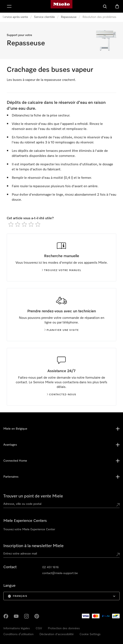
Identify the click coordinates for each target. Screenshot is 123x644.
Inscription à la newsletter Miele (33, 546)
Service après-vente (15, 17)
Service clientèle (44, 17)
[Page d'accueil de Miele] (61, 6)
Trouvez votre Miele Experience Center (29, 529)
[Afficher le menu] (9, 6)
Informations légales (17, 628)
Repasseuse (69, 17)
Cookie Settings (90, 634)
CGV (39, 628)
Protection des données (64, 628)
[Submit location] (118, 505)
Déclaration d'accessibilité (57, 634)
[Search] (105, 6)
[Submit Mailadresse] (118, 554)
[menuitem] (61, 596)
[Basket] (117, 6)
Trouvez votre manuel (61, 270)
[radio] (11, 224)
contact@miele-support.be (60, 573)
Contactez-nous (62, 395)
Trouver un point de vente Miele (33, 496)
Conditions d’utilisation (18, 634)
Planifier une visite (62, 330)
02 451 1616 (50, 567)
